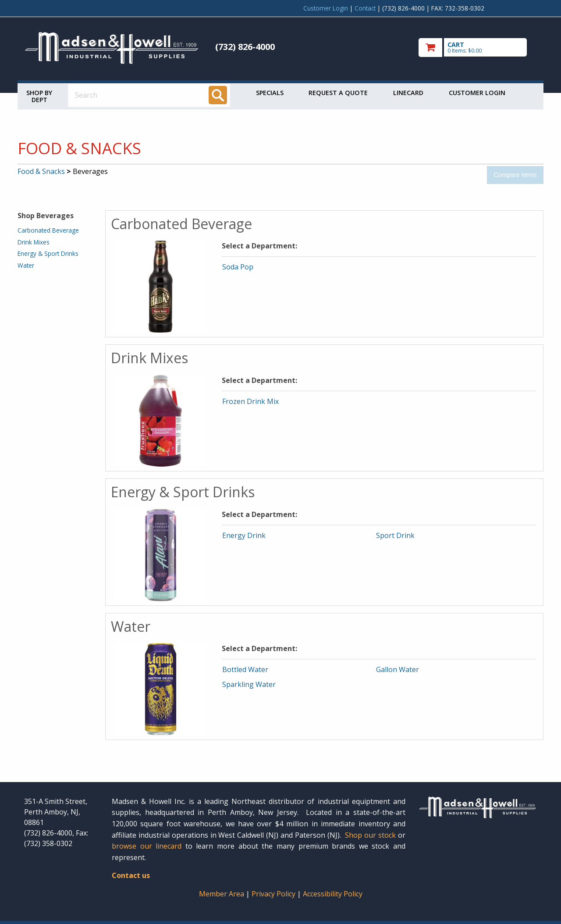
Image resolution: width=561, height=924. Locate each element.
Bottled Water (245, 669)
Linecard (408, 93)
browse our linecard (147, 846)
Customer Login (326, 8)
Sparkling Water (249, 684)
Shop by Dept (39, 96)
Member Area (222, 894)
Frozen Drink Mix (250, 401)
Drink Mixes (34, 242)
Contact (365, 8)
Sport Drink (395, 535)
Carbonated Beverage (48, 230)
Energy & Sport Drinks (48, 253)
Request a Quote (338, 93)
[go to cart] (478, 48)
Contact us (131, 875)
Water (26, 265)
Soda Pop (238, 267)
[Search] (218, 95)
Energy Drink (244, 535)
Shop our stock (370, 835)
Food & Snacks (41, 171)
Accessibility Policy (333, 894)
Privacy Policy (274, 894)
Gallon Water (398, 669)
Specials (270, 93)
